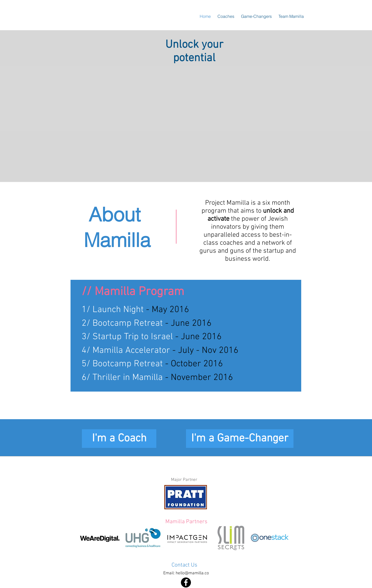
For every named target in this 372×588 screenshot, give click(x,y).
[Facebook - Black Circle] (186, 582)
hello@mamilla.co (192, 573)
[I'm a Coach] (119, 439)
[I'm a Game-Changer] (240, 439)
